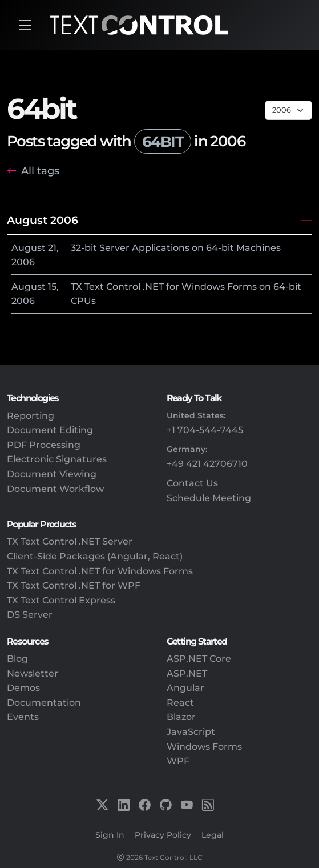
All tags (40, 171)
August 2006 (43, 220)
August (29, 248)
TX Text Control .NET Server (70, 541)
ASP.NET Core (199, 659)
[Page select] (288, 110)
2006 (23, 262)
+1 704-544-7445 (205, 430)
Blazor (181, 717)
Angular (185, 688)
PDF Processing (44, 445)
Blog (17, 659)
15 (52, 287)
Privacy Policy (163, 835)
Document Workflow (55, 489)
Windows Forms (204, 747)
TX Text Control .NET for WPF (74, 585)
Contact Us (192, 483)
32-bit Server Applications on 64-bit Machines (176, 248)
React (180, 703)
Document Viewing (52, 474)
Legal (213, 835)
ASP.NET (187, 673)
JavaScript (191, 732)
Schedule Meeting (209, 498)
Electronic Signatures (57, 459)
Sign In (110, 835)
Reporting (31, 416)
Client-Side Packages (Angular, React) (95, 556)
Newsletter (33, 673)
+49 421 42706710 (207, 464)
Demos (23, 688)
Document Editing (50, 430)
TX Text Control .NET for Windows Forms (100, 571)
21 (52, 248)
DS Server (30, 615)
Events (23, 717)
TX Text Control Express (61, 600)
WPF (178, 761)
